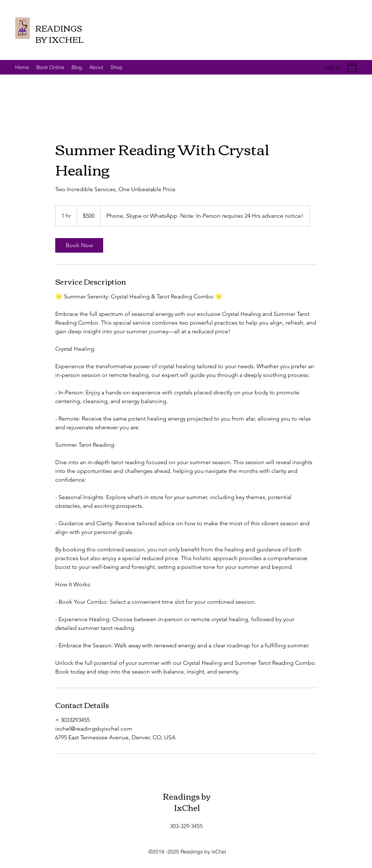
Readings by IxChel (187, 802)
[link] (79, 245)
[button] (352, 67)
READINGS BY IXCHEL (59, 34)
